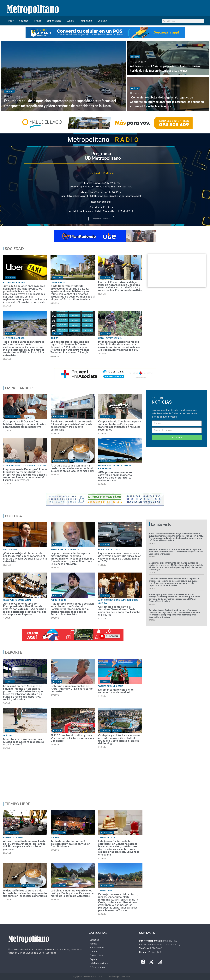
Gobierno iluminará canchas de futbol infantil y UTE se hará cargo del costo (72, 689)
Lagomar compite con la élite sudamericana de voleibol (116, 691)
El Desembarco (97, 967)
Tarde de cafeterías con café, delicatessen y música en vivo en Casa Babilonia (70, 844)
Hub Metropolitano (99, 963)
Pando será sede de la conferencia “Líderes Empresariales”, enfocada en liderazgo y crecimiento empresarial (72, 425)
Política (38, 21)
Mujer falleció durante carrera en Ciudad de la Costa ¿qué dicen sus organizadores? (24, 742)
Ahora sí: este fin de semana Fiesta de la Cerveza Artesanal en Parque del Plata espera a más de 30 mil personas (24, 845)
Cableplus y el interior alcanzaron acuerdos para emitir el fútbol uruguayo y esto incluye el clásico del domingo (119, 739)
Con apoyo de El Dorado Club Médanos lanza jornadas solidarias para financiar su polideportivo (24, 424)
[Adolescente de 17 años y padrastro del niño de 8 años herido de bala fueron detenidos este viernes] (168, 58)
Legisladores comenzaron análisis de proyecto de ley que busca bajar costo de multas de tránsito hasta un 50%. (120, 557)
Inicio (11, 21)
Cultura (70, 21)
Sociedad (24, 21)
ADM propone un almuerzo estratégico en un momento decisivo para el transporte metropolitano (115, 476)
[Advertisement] (105, 778)
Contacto (102, 21)
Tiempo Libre (86, 21)
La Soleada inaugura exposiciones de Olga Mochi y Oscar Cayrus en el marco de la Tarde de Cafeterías (72, 893)
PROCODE (126, 977)
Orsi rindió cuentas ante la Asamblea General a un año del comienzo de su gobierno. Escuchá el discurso (119, 611)
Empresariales (54, 21)
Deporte (10, 681)
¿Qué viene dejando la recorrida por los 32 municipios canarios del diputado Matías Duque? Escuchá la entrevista (25, 557)
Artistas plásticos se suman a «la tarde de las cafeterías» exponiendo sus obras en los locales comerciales (72, 468)
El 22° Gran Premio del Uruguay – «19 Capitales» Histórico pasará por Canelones (73, 738)
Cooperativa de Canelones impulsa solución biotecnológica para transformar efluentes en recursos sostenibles (120, 425)
